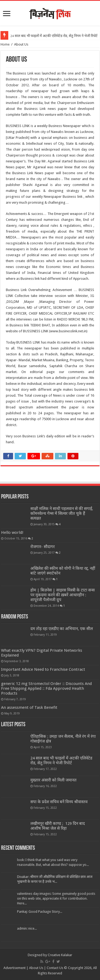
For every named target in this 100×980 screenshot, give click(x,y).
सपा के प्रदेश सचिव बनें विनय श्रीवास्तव (59, 802)
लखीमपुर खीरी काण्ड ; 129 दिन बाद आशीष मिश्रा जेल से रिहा (58, 826)
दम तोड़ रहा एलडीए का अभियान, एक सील (62, 629)
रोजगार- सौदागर (43, 547)
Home (5, 44)
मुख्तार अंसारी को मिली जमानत (53, 780)
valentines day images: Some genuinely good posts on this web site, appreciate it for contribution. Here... (56, 898)
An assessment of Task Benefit (29, 707)
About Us (36, 968)
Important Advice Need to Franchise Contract (43, 669)
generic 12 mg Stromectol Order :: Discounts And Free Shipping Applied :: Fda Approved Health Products (46, 688)
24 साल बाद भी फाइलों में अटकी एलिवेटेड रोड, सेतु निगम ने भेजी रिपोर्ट (54, 36)
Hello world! (12, 532)
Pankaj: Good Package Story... (40, 912)
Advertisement (15, 968)
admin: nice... (27, 928)
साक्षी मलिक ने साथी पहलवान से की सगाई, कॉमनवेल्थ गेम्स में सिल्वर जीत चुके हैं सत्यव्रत (62, 513)
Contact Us (55, 968)
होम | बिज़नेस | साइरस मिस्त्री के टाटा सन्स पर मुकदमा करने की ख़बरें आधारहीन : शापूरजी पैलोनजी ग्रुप (63, 595)
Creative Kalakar (60, 955)
